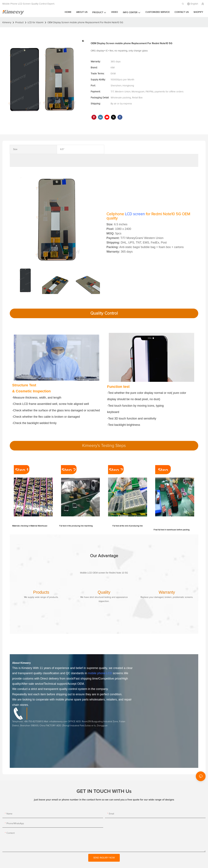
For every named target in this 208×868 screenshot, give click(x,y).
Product (19, 22)
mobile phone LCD (100, 673)
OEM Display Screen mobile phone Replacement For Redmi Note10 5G (85, 22)
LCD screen (135, 214)
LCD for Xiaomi (36, 22)
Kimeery (7, 22)
